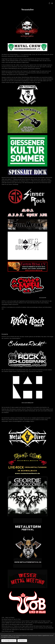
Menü (52, 3)
